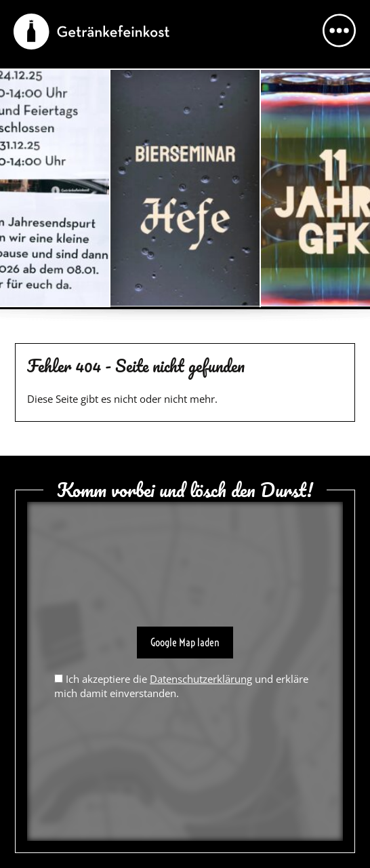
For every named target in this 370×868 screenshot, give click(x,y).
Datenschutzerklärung (201, 679)
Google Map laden (185, 642)
